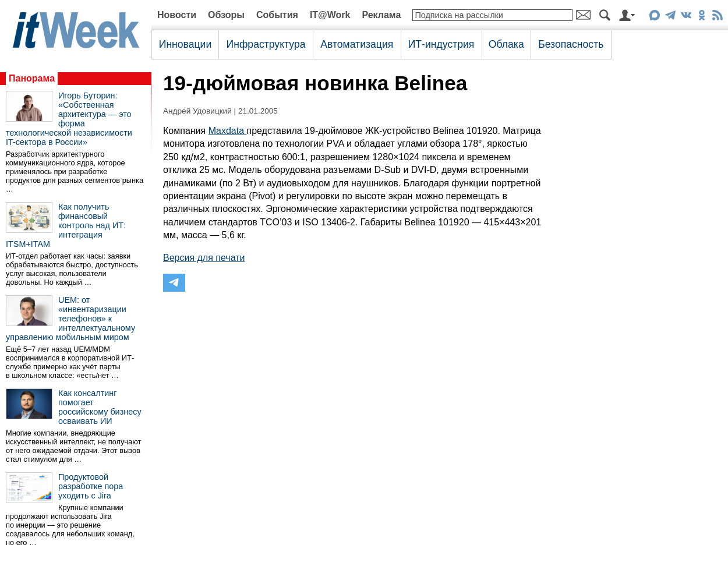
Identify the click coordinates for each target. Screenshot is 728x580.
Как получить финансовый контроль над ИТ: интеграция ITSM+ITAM (66, 225)
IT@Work (330, 15)
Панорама (32, 78)
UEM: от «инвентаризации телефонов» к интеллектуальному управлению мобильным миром (70, 319)
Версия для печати (204, 258)
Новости (177, 15)
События (277, 15)
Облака (506, 44)
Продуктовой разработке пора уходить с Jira (91, 486)
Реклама (381, 15)
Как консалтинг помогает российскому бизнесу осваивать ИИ (100, 407)
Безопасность (571, 44)
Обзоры (226, 15)
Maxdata (228, 131)
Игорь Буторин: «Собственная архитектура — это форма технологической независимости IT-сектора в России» (69, 119)
